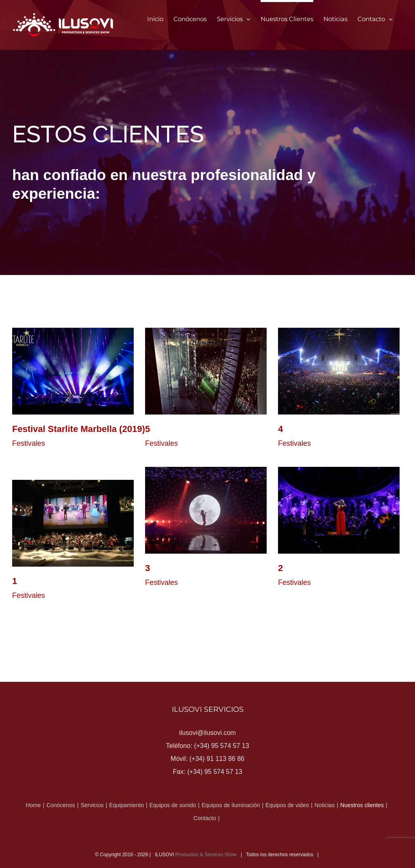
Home (33, 805)
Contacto (205, 818)
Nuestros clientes (362, 805)
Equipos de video (287, 805)
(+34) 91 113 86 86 (217, 759)
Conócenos (61, 805)
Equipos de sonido (173, 805)
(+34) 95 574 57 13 (222, 746)
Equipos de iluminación (231, 805)
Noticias (325, 805)
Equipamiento (126, 805)
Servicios (92, 805)
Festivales (29, 443)
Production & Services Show (206, 855)
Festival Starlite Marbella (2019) (79, 429)
